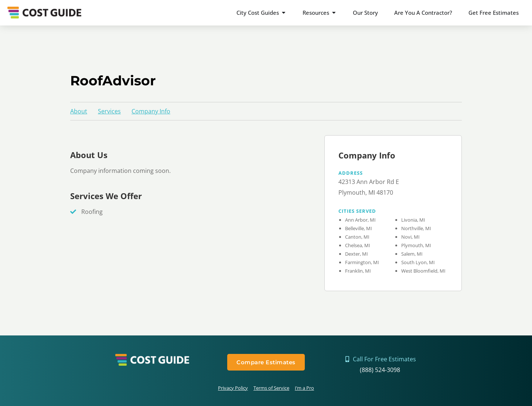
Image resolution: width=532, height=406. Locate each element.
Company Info (151, 111)
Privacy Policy (233, 388)
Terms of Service (271, 388)
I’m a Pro (304, 388)
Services (109, 111)
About (79, 111)
